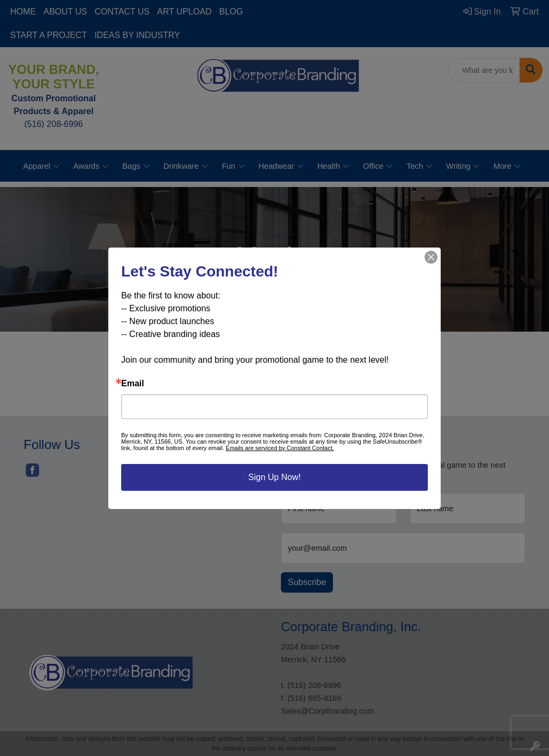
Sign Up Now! (274, 477)
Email (133, 384)
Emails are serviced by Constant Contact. (280, 448)
